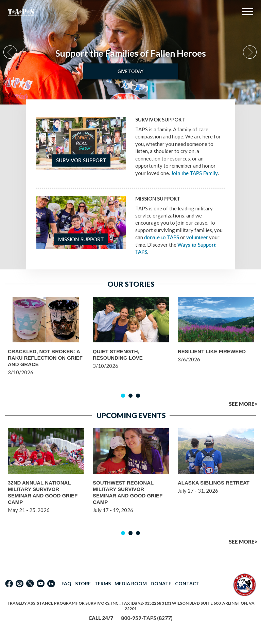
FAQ (66, 583)
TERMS (103, 583)
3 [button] (138, 396)
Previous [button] (11, 52)
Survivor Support (81, 160)
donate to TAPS (162, 237)
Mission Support (81, 239)
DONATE (161, 583)
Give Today (130, 71)
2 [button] (130, 396)
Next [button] (250, 52)
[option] (130, 52)
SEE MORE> (243, 404)
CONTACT (187, 583)
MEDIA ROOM (131, 583)
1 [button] (123, 396)
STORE (83, 583)
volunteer (197, 237)
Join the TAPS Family (194, 173)
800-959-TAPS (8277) (147, 618)
